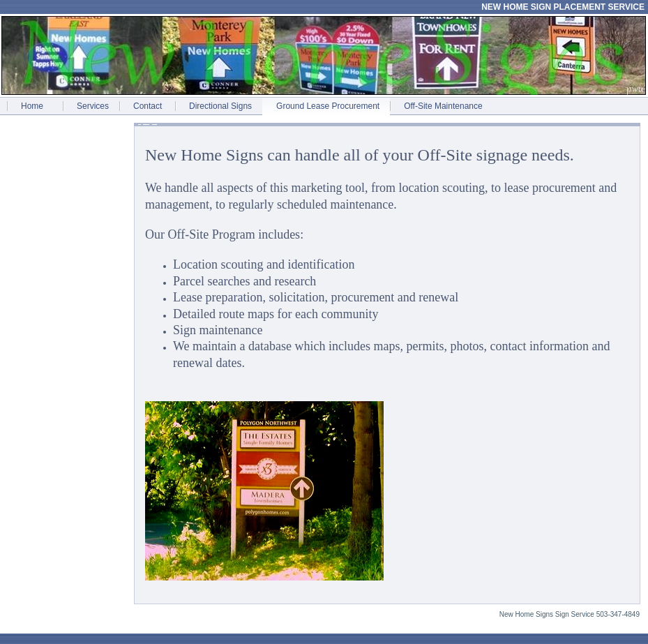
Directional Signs (220, 106)
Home (32, 106)
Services (93, 106)
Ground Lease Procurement (328, 106)
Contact (148, 106)
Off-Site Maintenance (443, 106)
